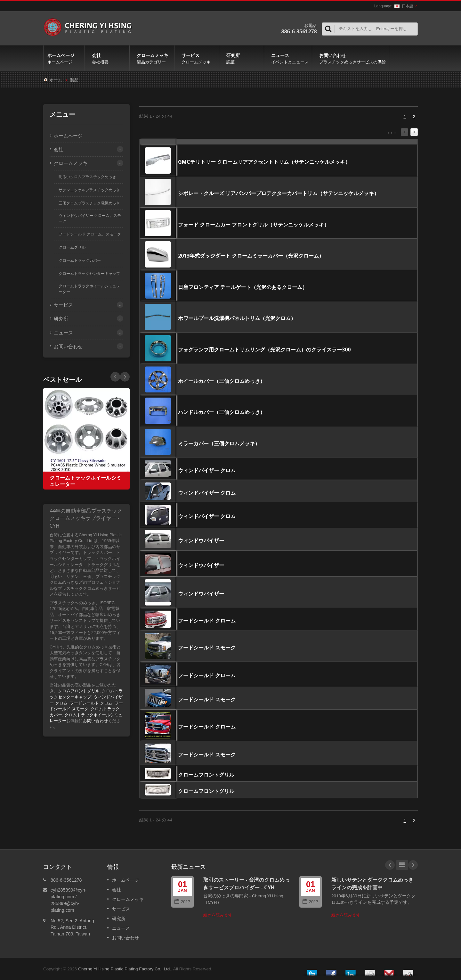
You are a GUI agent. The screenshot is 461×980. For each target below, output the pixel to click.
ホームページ (64, 58)
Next (115, 377)
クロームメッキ (154, 58)
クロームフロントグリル (206, 775)
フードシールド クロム (91, 703)
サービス (198, 58)
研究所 (243, 58)
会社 (109, 58)
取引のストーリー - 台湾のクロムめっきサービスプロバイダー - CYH (247, 883)
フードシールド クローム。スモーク (90, 234)
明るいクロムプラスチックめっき (87, 177)
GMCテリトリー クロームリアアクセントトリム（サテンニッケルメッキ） (264, 162)
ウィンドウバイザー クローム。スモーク (90, 218)
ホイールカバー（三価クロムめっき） (222, 381)
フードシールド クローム (207, 621)
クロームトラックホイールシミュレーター (89, 289)
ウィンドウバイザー (201, 540)
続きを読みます (218, 915)
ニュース (290, 58)
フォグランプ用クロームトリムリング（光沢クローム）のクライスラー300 (264, 350)
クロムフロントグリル (79, 691)
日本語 (404, 6)
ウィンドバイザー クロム (207, 470)
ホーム (56, 80)
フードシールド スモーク (207, 647)
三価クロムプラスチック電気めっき (89, 203)
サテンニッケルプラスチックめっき (89, 190)
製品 (74, 80)
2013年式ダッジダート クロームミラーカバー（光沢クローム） (251, 256)
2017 (182, 902)
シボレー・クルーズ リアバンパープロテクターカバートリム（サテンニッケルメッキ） (279, 193)
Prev (125, 377)
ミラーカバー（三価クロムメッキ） (219, 443)
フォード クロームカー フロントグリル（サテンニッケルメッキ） (254, 225)
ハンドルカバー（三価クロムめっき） (222, 412)
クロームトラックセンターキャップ (89, 274)
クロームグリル (72, 247)
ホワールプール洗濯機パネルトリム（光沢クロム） (237, 318)
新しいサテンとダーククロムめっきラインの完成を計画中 (372, 883)
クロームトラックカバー (80, 260)
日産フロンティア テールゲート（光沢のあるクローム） (243, 287)
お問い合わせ (352, 58)
